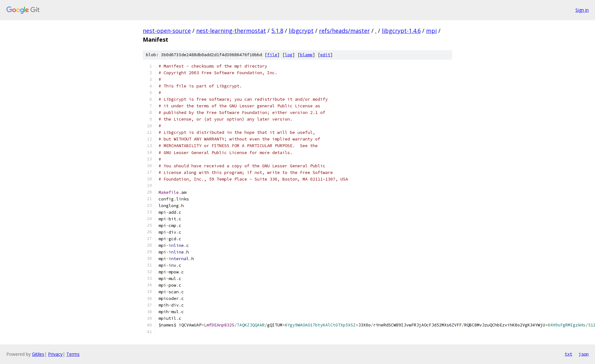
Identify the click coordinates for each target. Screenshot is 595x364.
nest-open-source (167, 31)
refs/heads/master (344, 31)
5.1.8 (277, 31)
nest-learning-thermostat (231, 31)
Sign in (582, 10)
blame (306, 55)
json (584, 354)
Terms (73, 354)
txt (568, 354)
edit (325, 55)
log (289, 55)
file (272, 55)
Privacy (55, 354)
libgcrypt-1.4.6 (401, 31)
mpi (431, 31)
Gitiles (38, 354)
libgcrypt (301, 31)
